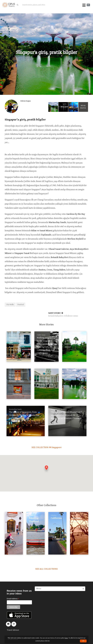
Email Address (13, 599)
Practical (21, 305)
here (66, 638)
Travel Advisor (13, 630)
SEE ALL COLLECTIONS (46, 569)
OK (83, 641)
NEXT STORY (68, 315)
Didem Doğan (26, 101)
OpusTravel (9, 5)
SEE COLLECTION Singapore (47, 447)
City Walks (10, 305)
